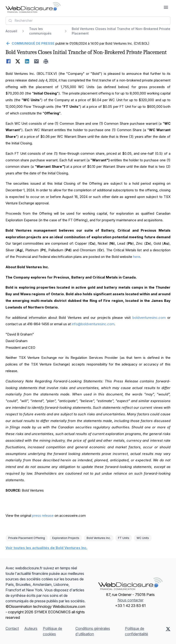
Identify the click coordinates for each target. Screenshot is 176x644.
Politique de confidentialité (136, 631)
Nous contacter (131, 600)
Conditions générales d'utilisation (93, 631)
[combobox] (88, 21)
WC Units (143, 538)
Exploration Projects (66, 538)
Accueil (11, 31)
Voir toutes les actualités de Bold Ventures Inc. (46, 548)
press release (43, 515)
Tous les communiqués (40, 31)
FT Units (124, 538)
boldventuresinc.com (149, 318)
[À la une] (33, 7)
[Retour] (30, 43)
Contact (12, 628)
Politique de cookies (52, 631)
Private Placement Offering (27, 538)
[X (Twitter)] (168, 631)
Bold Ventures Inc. (99, 538)
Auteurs (31, 628)
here (137, 257)
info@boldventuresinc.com (93, 324)
